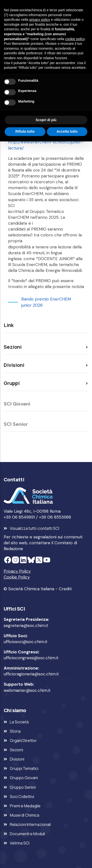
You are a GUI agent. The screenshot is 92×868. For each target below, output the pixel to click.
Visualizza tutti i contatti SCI (34, 528)
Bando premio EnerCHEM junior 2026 (46, 302)
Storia (15, 731)
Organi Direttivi (23, 741)
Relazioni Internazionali (30, 824)
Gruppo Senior (23, 787)
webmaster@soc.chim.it (27, 690)
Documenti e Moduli (27, 834)
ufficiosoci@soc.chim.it (26, 642)
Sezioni (16, 750)
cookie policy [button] (75, 39)
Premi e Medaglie (25, 806)
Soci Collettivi (22, 797)
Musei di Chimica (25, 815)
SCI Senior (16, 424)
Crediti (65, 589)
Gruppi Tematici (24, 768)
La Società (19, 722)
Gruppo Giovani (24, 778)
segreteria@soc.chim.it (26, 625)
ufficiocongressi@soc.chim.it (31, 658)
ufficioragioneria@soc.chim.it (31, 674)
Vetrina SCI (20, 843)
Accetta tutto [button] (67, 131)
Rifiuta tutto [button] (25, 131)
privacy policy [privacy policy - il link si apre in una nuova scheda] (40, 20)
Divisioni (17, 759)
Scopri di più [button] (46, 120)
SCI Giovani (17, 404)
